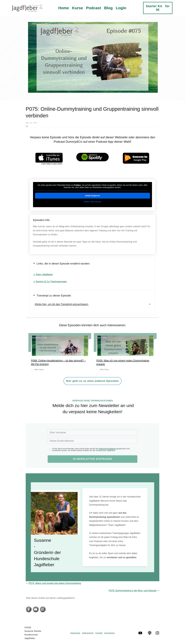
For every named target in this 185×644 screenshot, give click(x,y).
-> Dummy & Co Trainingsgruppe (50, 282)
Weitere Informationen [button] (92, 202)
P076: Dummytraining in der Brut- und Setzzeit (133, 591)
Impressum (75, 633)
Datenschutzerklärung (108, 449)
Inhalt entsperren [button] (92, 196)
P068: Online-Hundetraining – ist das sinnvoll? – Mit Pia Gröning (60, 354)
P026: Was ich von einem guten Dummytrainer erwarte (125, 354)
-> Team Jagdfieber (43, 274)
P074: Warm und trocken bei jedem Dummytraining (55, 583)
